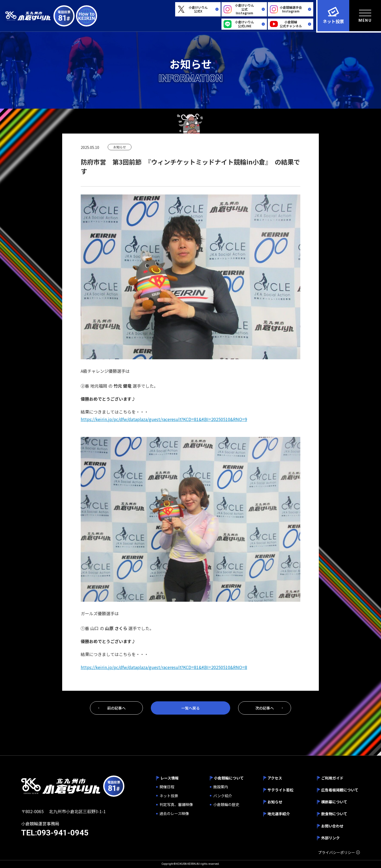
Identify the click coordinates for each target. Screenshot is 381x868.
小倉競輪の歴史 (226, 805)
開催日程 (167, 787)
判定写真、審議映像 (176, 805)
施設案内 (221, 787)
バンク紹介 (223, 796)
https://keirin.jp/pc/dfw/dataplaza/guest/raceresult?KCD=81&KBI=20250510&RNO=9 (164, 419)
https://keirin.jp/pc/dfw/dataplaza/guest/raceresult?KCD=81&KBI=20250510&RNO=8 (164, 667)
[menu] (365, 15)
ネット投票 (169, 796)
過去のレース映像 (174, 814)
